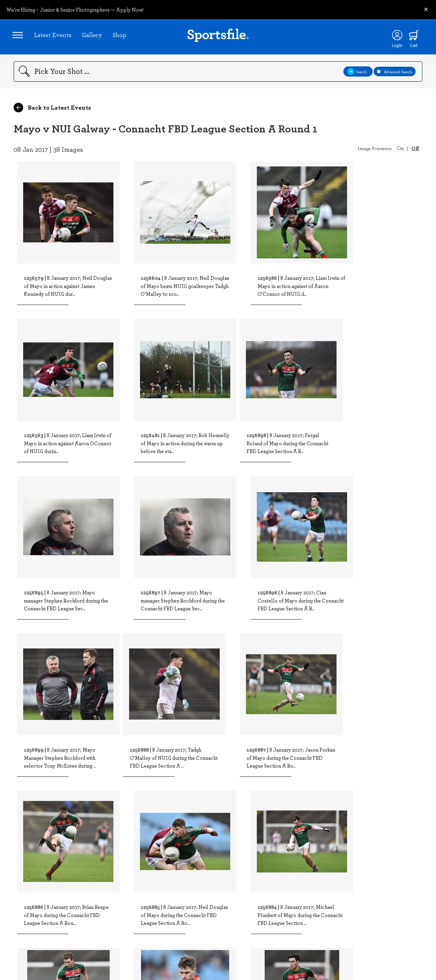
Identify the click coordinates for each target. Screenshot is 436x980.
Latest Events (54, 36)
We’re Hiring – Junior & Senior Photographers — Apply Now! (75, 10)
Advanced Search (395, 74)
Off (415, 150)
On (400, 150)
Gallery (93, 36)
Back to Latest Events (52, 110)
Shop (120, 36)
